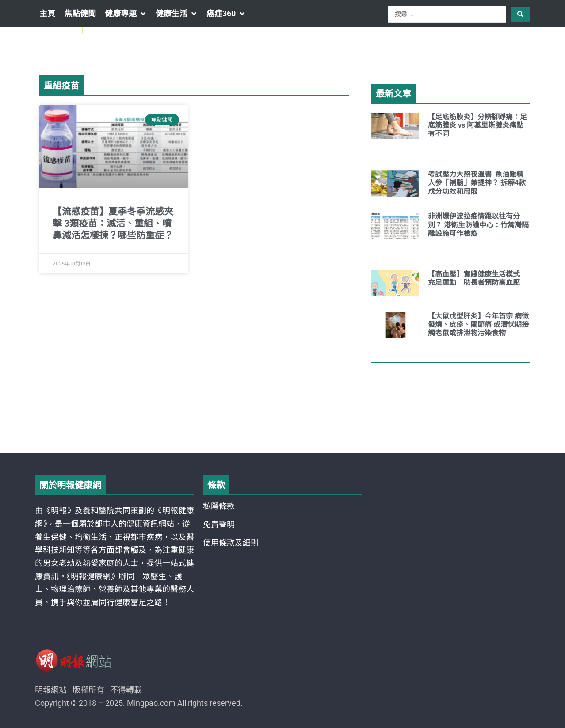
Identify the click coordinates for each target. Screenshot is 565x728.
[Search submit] (520, 14)
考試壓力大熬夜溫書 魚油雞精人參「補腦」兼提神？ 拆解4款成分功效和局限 (477, 183)
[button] (126, 14)
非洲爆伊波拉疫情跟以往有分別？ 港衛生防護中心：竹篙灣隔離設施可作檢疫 (478, 225)
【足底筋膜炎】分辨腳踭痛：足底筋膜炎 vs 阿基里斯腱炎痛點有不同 (477, 125)
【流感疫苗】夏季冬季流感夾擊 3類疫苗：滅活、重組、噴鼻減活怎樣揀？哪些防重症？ (113, 224)
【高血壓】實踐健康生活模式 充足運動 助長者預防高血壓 (477, 278)
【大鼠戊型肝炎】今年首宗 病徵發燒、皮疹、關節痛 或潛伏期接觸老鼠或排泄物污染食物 (478, 324)
